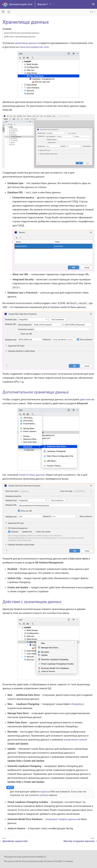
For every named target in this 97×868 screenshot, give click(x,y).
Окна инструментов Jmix (34, 47)
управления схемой (75, 740)
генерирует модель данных (61, 819)
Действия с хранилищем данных (20, 37)
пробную (44, 795)
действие (85, 399)
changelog (77, 704)
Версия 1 (44, 4)
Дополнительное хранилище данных (22, 33)
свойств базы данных (32, 475)
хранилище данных (26, 43)
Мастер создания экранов (79, 841)
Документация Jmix (17, 4)
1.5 (91, 12)
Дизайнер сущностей (15, 841)
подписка (45, 792)
